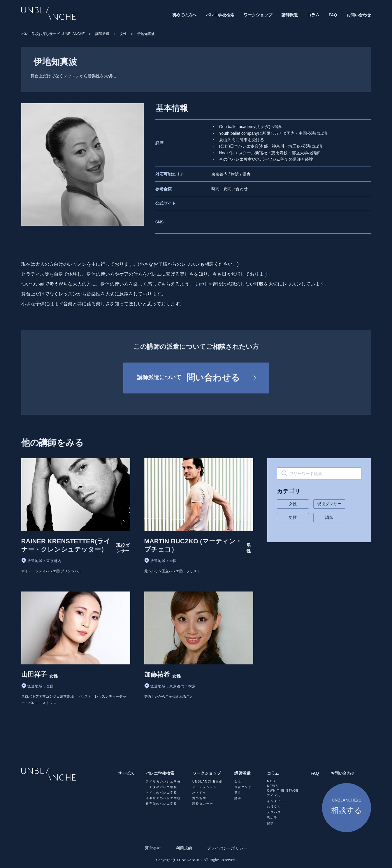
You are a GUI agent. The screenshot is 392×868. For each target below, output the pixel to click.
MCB (271, 781)
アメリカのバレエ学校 (163, 782)
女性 (293, 504)
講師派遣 (290, 15)
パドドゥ (199, 793)
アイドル (274, 796)
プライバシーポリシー (227, 848)
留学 (270, 823)
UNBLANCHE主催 (208, 782)
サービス (126, 773)
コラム (313, 15)
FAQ (333, 15)
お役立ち (274, 807)
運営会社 (153, 848)
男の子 (272, 818)
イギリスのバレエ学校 (163, 798)
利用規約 (184, 848)
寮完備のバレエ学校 (161, 804)
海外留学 (199, 798)
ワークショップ (258, 15)
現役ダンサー (329, 504)
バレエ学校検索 (220, 15)
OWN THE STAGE (283, 791)
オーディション (205, 787)
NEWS (273, 786)
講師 (329, 517)
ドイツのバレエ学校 (161, 793)
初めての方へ (184, 15)
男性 (293, 517)
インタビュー (277, 801)
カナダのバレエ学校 (161, 787)
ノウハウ (274, 812)
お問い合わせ (359, 15)
